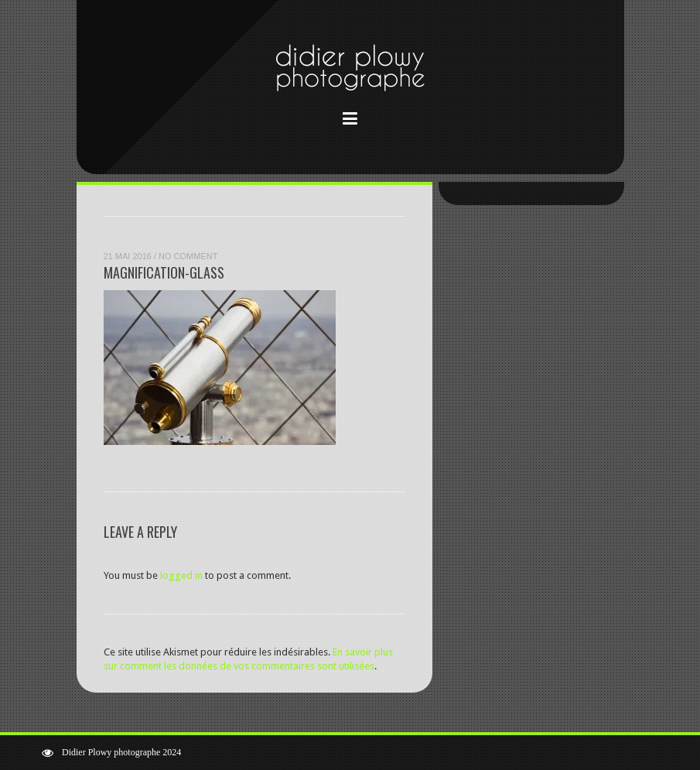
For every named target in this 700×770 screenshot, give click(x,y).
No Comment (188, 256)
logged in (181, 575)
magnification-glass (164, 272)
